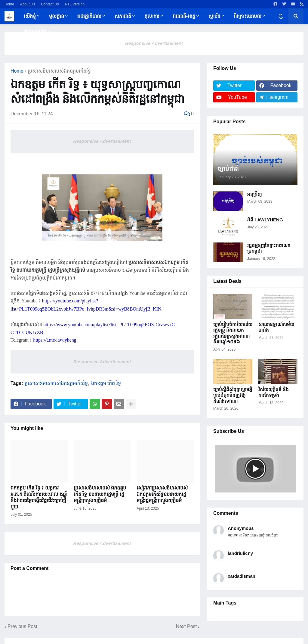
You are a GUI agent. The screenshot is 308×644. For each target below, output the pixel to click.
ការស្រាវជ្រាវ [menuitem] (35, 32)
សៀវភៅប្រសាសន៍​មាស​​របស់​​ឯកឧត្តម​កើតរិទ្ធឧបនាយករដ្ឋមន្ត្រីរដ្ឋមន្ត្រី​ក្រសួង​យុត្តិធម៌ (162, 494)
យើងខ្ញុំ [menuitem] (30, 16)
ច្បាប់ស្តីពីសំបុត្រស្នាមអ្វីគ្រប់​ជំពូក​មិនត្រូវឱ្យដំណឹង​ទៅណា (233, 395)
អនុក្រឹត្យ (254, 194)
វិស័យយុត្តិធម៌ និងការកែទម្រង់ (274, 392)
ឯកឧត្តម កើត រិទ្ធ (106, 383)
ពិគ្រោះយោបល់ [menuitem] (248, 16)
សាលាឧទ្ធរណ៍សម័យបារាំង (276, 327)
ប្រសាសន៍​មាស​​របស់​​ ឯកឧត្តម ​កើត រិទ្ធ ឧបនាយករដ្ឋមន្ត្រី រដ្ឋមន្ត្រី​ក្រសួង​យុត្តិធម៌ (101, 494)
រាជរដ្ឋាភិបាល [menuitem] (89, 16)
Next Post (186, 626)
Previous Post (22, 626)
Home (9, 4)
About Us (28, 4)
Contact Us (50, 4)
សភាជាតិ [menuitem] (123, 16)
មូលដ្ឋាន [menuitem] (57, 16)
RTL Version (75, 4)
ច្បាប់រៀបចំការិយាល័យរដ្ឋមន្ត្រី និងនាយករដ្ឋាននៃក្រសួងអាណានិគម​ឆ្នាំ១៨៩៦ (233, 333)
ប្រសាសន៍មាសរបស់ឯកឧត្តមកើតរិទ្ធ (59, 71)
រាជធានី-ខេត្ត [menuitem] (184, 16)
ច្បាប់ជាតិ (228, 169)
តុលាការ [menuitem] (152, 16)
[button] (281, 16)
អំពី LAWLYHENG (265, 220)
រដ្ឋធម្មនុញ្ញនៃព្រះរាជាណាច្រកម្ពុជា (269, 248)
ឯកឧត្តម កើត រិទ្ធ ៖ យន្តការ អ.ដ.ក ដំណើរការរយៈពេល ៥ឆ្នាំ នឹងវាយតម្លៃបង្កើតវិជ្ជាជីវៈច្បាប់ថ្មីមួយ (39, 497)
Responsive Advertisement (154, 43)
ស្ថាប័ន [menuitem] (214, 16)
